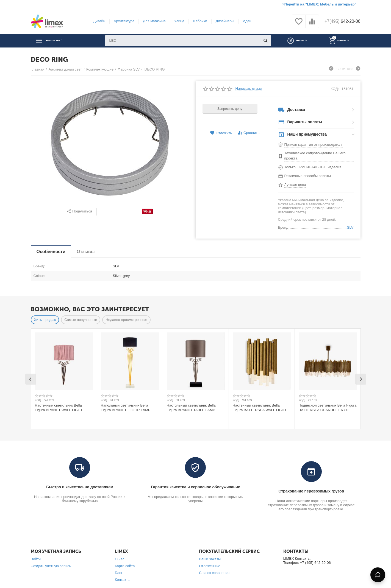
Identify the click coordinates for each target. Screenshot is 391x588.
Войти (36, 559)
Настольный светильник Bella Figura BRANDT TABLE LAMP (191, 408)
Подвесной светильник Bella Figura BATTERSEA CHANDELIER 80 (328, 408)
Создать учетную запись (51, 566)
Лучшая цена (295, 185)
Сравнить (248, 133)
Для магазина (152, 21)
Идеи (244, 21)
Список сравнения (214, 573)
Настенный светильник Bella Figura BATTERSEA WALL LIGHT (260, 408)
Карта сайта (125, 566)
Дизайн (97, 21)
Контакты (123, 580)
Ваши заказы (210, 559)
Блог (119, 573)
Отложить (221, 133)
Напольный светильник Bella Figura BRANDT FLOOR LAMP (126, 408)
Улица (177, 21)
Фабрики (197, 21)
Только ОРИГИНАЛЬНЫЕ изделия (313, 167)
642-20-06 (340, 21)
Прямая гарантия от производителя (314, 145)
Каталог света (61, 41)
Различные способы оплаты (308, 176)
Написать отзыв (249, 89)
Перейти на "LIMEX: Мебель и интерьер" (320, 4)
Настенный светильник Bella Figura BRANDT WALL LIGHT (59, 408)
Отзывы (86, 252)
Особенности (51, 252)
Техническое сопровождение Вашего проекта (315, 156)
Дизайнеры (222, 21)
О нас (120, 559)
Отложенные (210, 566)
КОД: (335, 89)
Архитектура (121, 21)
